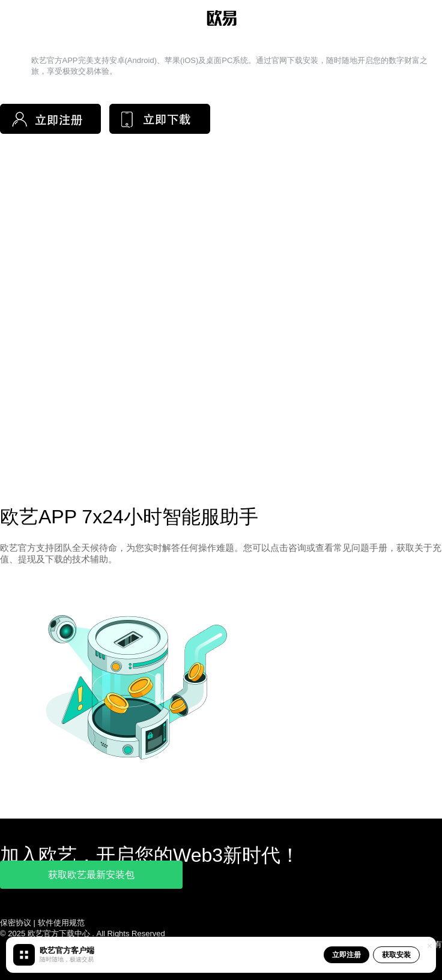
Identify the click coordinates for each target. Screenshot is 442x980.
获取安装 (396, 954)
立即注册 (347, 954)
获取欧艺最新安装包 (91, 875)
